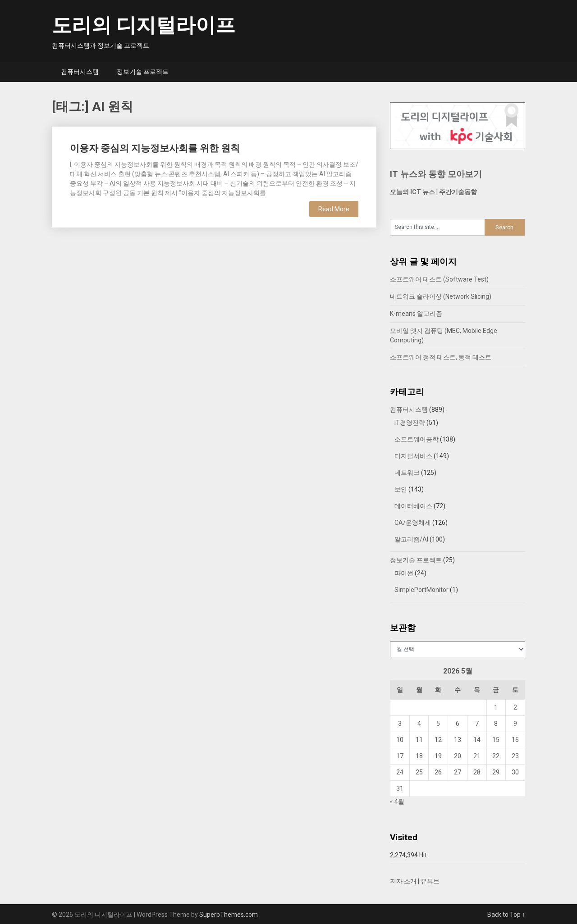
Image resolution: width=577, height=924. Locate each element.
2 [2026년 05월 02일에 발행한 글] (515, 707)
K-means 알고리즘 (416, 314)
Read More (334, 209)
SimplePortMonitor (421, 590)
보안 (401, 489)
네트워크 (407, 473)
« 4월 (397, 801)
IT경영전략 (410, 423)
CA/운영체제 (413, 523)
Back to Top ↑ (506, 915)
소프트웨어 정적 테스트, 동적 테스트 (441, 357)
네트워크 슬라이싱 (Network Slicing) (441, 296)
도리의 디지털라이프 (144, 25)
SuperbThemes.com (229, 915)
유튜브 (430, 881)
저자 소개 (403, 881)
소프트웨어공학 (417, 439)
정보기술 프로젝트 (143, 72)
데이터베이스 (413, 506)
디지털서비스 (413, 456)
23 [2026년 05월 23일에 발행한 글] (515, 756)
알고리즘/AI (411, 539)
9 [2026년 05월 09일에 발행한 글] (515, 724)
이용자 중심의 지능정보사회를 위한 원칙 (155, 148)
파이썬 (404, 573)
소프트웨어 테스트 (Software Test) (439, 279)
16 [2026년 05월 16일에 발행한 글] (515, 740)
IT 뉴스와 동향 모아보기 (436, 174)
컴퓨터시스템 (80, 72)
